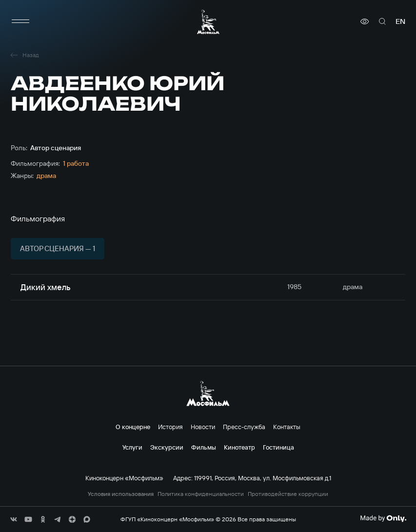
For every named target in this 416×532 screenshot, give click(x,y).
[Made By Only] (383, 518)
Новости (203, 427)
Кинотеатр (239, 447)
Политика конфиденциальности (201, 494)
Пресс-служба (244, 427)
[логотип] (208, 22)
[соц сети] (14, 519)
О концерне (133, 427)
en (400, 21)
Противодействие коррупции (288, 494)
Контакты (287, 427)
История (170, 427)
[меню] (20, 21)
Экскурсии (167, 447)
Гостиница (278, 447)
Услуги (132, 447)
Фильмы (204, 447)
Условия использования (121, 494)
